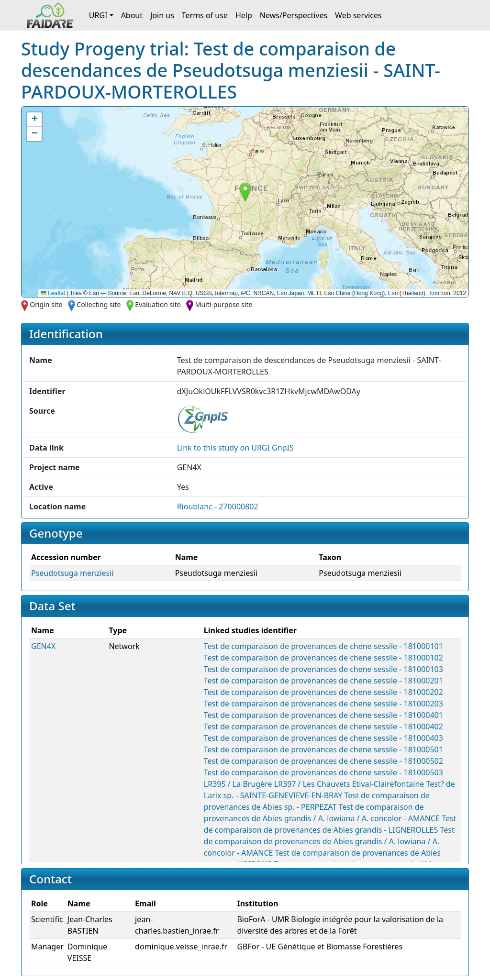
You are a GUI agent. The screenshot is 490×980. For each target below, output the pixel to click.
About (132, 15)
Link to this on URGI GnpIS (235, 448)
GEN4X (43, 646)
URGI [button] (98, 15)
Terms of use (205, 15)
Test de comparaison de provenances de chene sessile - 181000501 (323, 749)
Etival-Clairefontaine (388, 784)
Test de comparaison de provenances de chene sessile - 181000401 (323, 715)
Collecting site (99, 304)
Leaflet (53, 293)
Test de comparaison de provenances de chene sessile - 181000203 (323, 704)
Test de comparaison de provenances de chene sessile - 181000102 (323, 658)
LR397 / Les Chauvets (312, 784)
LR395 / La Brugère (238, 784)
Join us (162, 15)
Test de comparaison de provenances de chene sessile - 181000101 (323, 646)
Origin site (46, 304)
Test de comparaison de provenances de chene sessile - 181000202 (323, 692)
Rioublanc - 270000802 (218, 507)
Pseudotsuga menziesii (72, 573)
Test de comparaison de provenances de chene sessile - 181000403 (323, 738)
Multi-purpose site (224, 304)
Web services (358, 15)
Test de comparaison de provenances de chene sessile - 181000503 (323, 772)
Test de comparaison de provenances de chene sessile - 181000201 (323, 681)
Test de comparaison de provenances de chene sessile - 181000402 (323, 727)
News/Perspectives (294, 15)
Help (244, 15)
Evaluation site (158, 304)
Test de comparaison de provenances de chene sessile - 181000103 (323, 669)
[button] (245, 192)
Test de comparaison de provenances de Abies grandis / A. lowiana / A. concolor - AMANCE (329, 841)
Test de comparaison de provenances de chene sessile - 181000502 (323, 761)
